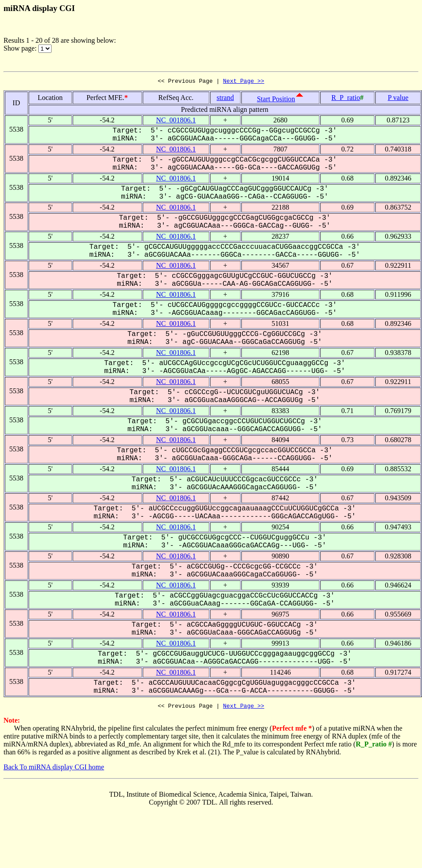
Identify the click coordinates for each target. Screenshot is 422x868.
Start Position (276, 100)
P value (398, 99)
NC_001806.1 (176, 121)
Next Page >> (244, 82)
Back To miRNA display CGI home (54, 770)
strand (225, 99)
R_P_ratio (346, 99)
